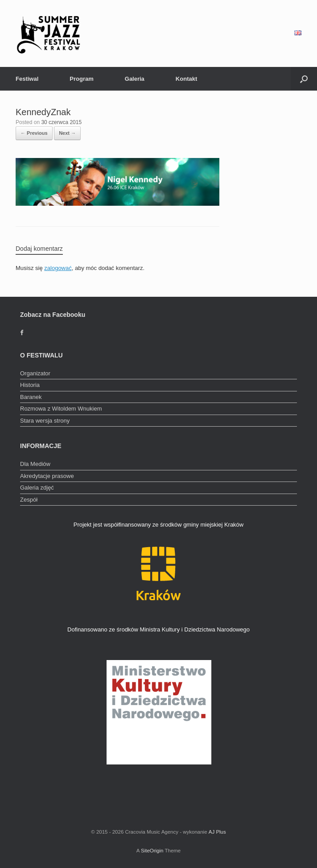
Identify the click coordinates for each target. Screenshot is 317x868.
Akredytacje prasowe (47, 476)
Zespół (29, 500)
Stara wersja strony (45, 421)
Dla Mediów (35, 464)
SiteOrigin (152, 851)
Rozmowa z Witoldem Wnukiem (61, 409)
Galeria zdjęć (37, 488)
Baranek (31, 397)
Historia (30, 385)
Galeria (135, 79)
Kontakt (186, 79)
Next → (67, 133)
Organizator (35, 373)
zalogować (58, 268)
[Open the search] (304, 79)
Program (81, 79)
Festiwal (27, 79)
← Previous (34, 133)
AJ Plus (217, 832)
